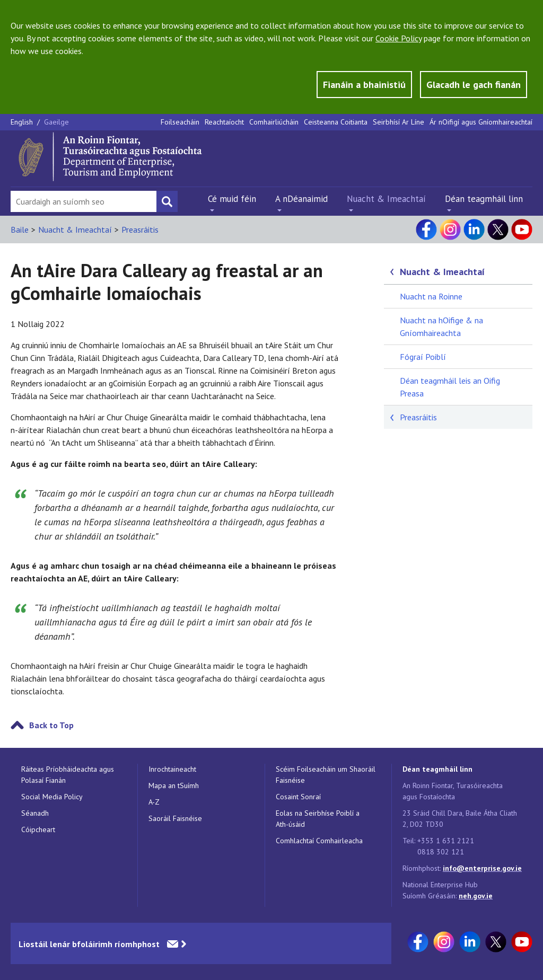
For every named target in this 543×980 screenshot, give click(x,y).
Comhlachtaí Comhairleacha (319, 841)
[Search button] (167, 201)
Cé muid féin (232, 199)
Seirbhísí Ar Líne (399, 122)
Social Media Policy (52, 797)
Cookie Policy (399, 38)
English (23, 122)
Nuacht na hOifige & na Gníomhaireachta (441, 326)
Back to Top (51, 725)
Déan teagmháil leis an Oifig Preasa (450, 387)
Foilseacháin (180, 122)
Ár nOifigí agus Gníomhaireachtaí (481, 122)
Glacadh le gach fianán (474, 85)
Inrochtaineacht (172, 769)
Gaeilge (56, 122)
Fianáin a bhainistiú (364, 85)
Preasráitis (140, 229)
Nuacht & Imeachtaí (386, 199)
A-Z (154, 802)
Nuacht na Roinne (431, 296)
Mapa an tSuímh (174, 785)
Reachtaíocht (224, 122)
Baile (20, 229)
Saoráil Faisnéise (175, 818)
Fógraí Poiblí (423, 357)
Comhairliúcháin (274, 122)
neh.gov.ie (476, 896)
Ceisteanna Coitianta (336, 122)
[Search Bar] (84, 201)
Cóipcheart (38, 829)
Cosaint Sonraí (298, 797)
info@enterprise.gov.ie (482, 868)
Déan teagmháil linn (484, 199)
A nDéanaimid (301, 199)
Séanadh (35, 813)
